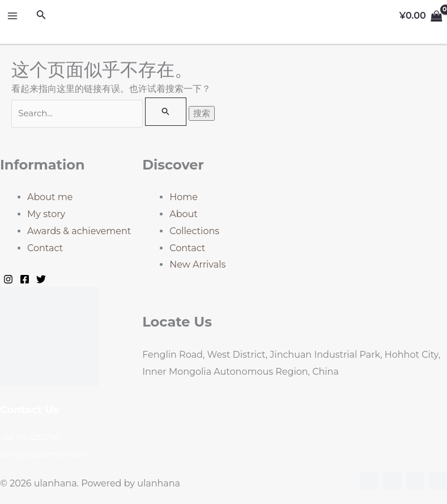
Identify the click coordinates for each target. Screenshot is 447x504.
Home (184, 197)
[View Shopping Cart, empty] (421, 16)
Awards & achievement (79, 231)
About (184, 214)
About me (50, 197)
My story (46, 214)
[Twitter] (41, 279)
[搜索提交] (166, 112)
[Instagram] (8, 279)
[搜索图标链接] (41, 16)
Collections (194, 231)
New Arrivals (197, 264)
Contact (45, 248)
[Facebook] (25, 279)
